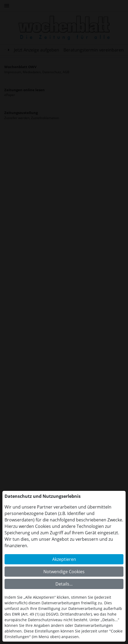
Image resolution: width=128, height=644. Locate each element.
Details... (64, 584)
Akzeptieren (64, 559)
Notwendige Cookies (64, 572)
